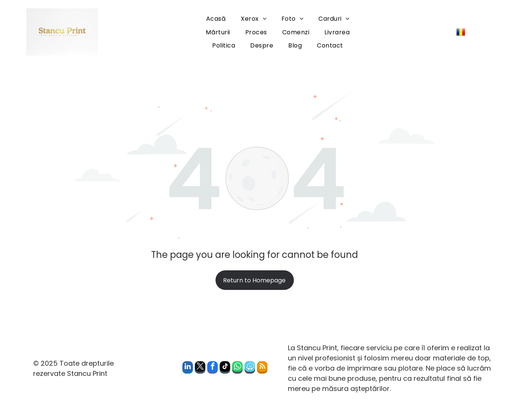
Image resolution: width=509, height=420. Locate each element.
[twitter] (200, 368)
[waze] (250, 368)
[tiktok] (225, 368)
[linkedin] (188, 368)
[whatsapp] (237, 368)
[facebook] (212, 368)
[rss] (262, 368)
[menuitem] (216, 19)
